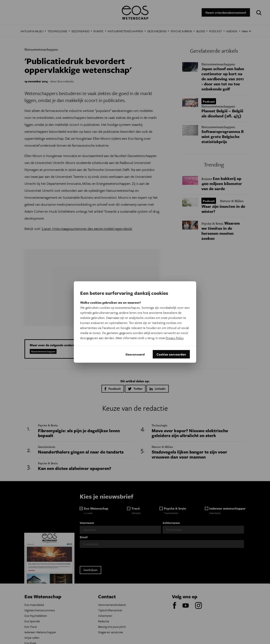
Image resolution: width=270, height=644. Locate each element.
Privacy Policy (175, 338)
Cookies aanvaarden (171, 354)
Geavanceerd (135, 354)
